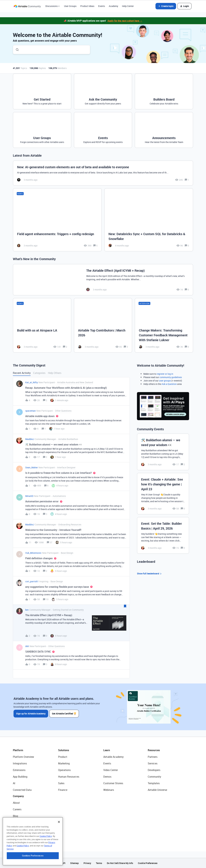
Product (63, 757)
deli (27, 646)
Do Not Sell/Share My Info (120, 863)
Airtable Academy (113, 757)
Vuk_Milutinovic (33, 553)
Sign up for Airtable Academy (31, 714)
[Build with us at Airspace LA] (42, 325)
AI (14, 783)
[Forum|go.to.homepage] (27, 6)
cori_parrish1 (32, 581)
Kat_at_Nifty (32, 382)
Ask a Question (169, 384)
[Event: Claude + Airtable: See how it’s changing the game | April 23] (163, 494)
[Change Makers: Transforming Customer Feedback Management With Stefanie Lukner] (164, 325)
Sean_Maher (32, 467)
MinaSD (29, 496)
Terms (99, 863)
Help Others (55, 373)
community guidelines (171, 377)
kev (27, 610)
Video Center (111, 770)
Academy (113, 6)
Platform (18, 750)
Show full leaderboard (150, 574)
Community (154, 777)
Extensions (19, 770)
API (64, 863)
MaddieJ (30, 439)
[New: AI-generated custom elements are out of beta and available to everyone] (103, 173)
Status (17, 823)
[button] (166, 6)
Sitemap (74, 863)
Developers (154, 770)
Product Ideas (87, 6)
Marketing (64, 763)
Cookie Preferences (148, 863)
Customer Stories (113, 783)
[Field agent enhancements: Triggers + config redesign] (57, 220)
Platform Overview (23, 757)
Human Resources (69, 777)
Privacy (87, 863)
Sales (61, 783)
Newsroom (19, 829)
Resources (154, 750)
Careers (17, 809)
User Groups (70, 6)
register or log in (165, 374)
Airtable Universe (157, 790)
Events (102, 6)
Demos (107, 777)
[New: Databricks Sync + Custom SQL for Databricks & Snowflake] (149, 220)
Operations (64, 770)
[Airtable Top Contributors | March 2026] (103, 325)
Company (18, 796)
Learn (107, 750)
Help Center (128, 6)
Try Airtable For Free (24, 836)
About (16, 803)
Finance (63, 790)
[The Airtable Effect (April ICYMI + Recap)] (103, 280)
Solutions (64, 750)
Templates (154, 783)
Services (153, 763)
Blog (15, 816)
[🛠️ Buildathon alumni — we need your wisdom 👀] (163, 452)
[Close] (59, 843)
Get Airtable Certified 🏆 (64, 714)
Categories (39, 373)
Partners (153, 757)
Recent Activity (22, 373)
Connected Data (22, 790)
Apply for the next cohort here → (125, 21)
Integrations (20, 763)
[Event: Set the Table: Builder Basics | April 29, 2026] (163, 535)
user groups (165, 381)
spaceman (30, 411)
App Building (20, 777)
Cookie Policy (46, 857)
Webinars (109, 790)
